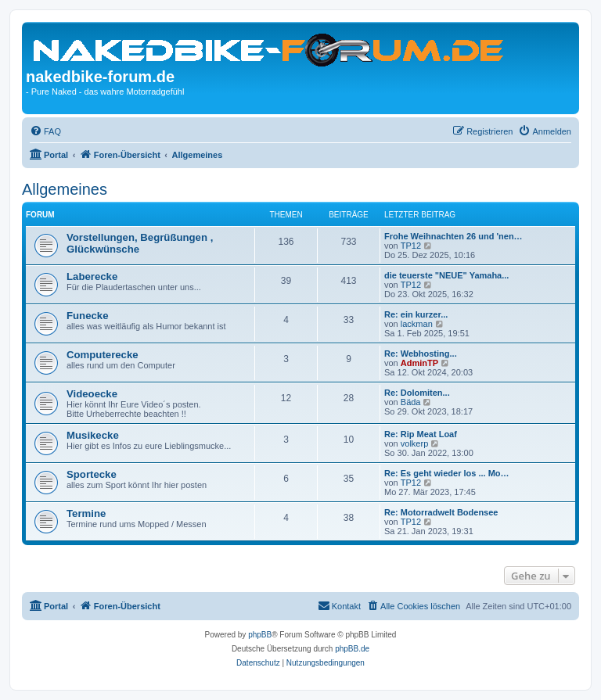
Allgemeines (65, 189)
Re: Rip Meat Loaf (421, 434)
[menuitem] (45, 131)
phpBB (260, 635)
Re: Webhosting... (421, 354)
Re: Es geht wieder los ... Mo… (447, 473)
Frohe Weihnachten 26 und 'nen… (453, 236)
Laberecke (92, 276)
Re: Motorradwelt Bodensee (441, 512)
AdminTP (419, 363)
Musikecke (93, 435)
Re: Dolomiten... (417, 393)
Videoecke (92, 394)
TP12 (411, 246)
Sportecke (92, 474)
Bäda (411, 402)
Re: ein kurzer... (416, 314)
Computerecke (103, 355)
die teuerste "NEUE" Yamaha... (446, 275)
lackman (417, 324)
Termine (86, 513)
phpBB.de (352, 649)
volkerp (414, 443)
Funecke (88, 316)
